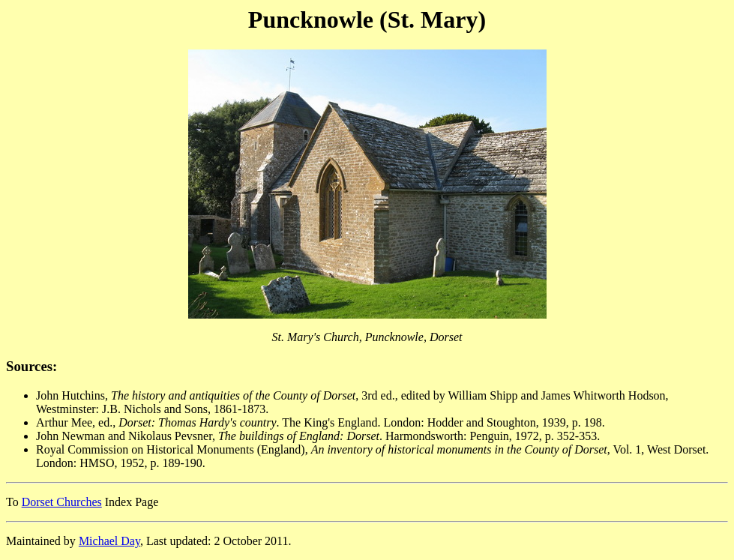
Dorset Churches (62, 502)
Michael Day (109, 541)
